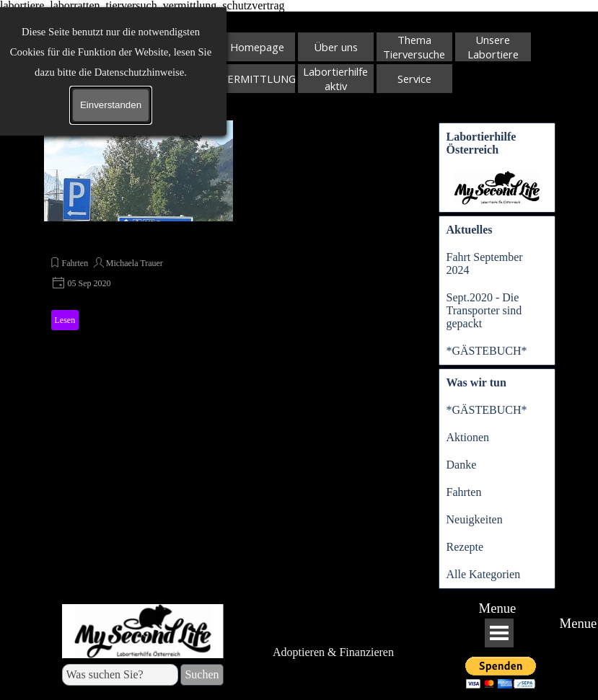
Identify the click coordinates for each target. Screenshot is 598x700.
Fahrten (75, 263)
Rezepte (465, 547)
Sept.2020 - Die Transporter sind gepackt (484, 310)
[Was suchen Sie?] (120, 675)
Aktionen (468, 437)
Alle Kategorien (484, 574)
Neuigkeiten (475, 519)
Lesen (65, 320)
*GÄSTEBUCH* (487, 351)
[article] (138, 228)
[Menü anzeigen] (499, 633)
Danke (462, 465)
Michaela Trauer (135, 263)
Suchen (186, 89)
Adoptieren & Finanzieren (333, 652)
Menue (498, 608)
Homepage (257, 47)
